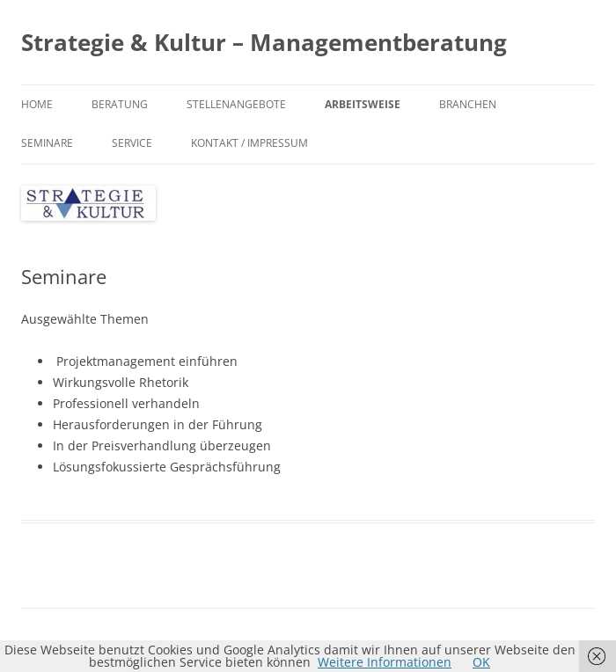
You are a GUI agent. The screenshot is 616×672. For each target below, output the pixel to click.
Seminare (47, 143)
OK (481, 662)
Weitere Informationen (385, 662)
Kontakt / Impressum (249, 143)
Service (132, 143)
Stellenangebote (236, 104)
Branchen (468, 104)
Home (37, 104)
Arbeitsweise (363, 104)
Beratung (120, 104)
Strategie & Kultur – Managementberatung (264, 42)
